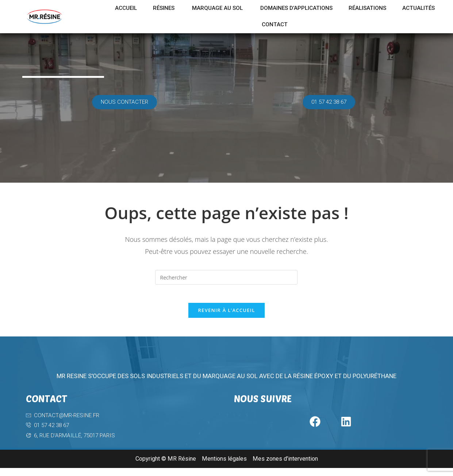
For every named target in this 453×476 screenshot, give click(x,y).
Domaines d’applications (324, 8)
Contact (302, 26)
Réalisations (402, 8)
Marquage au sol (238, 8)
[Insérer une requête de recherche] (226, 277)
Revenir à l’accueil (226, 314)
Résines (180, 8)
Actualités (252, 26)
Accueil (139, 8)
